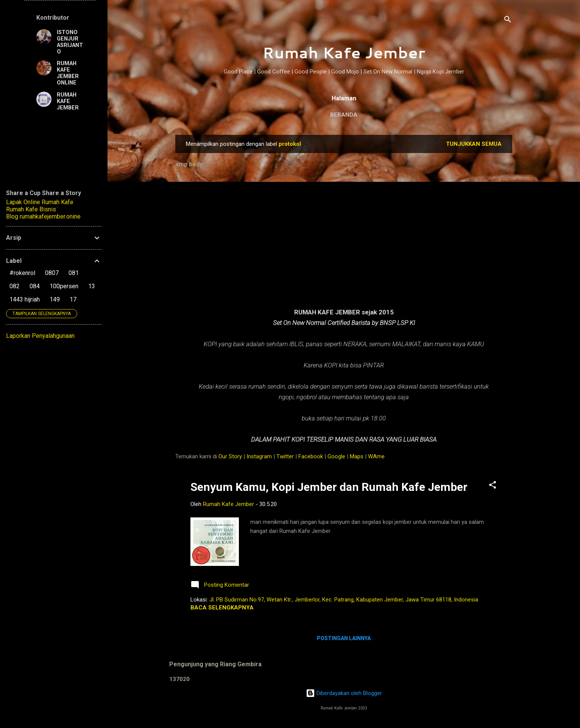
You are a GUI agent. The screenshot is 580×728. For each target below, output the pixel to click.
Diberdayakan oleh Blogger (344, 693)
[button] (493, 486)
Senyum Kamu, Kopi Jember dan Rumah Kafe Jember (329, 487)
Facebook (311, 456)
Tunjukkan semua (474, 144)
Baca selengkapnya (222, 608)
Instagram (259, 456)
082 (15, 286)
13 (92, 286)
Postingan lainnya (344, 638)
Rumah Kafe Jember (344, 52)
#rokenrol (22, 273)
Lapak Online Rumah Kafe (40, 202)
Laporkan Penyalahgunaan (40, 336)
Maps (357, 456)
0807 (52, 273)
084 (35, 286)
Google (336, 456)
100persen (64, 286)
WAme (376, 456)
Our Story (230, 456)
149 (55, 299)
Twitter (285, 456)
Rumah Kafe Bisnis (31, 209)
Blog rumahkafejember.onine (43, 216)
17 (73, 299)
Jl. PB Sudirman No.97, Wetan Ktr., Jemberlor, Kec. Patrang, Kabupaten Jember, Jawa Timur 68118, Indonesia (344, 600)
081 (74, 273)
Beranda (344, 115)
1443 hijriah (25, 299)
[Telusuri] (508, 21)
